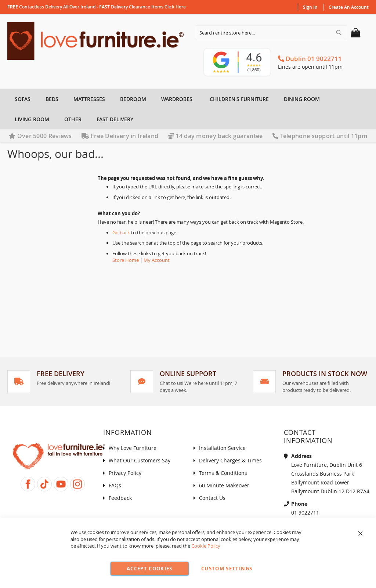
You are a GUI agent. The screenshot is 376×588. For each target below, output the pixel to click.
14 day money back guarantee (216, 136)
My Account (157, 260)
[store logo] (98, 41)
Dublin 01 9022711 (310, 59)
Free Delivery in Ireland (120, 136)
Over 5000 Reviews (40, 136)
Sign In (310, 7)
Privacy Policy (125, 473)
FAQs (115, 485)
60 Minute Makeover (224, 485)
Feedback (120, 498)
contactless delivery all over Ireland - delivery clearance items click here (97, 7)
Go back (121, 232)
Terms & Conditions (223, 473)
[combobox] (271, 33)
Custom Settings (227, 569)
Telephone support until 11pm (320, 136)
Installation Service (222, 448)
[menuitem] (21, 99)
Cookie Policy (206, 546)
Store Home (126, 260)
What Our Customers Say (140, 460)
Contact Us (212, 498)
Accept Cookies (150, 569)
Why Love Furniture (133, 448)
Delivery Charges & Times (230, 460)
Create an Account (349, 7)
